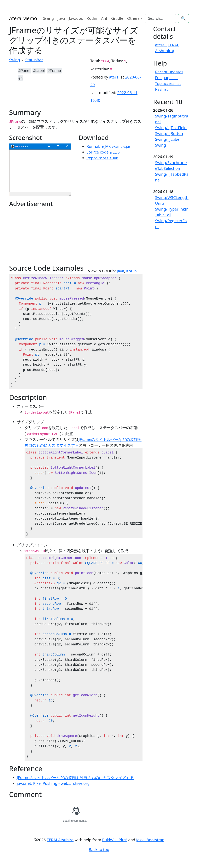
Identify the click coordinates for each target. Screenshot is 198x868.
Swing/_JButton (169, 133)
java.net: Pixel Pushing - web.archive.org (53, 783)
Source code (103, 152)
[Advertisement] (42, 237)
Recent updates (169, 72)
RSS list (162, 89)
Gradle (117, 18)
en (20, 78)
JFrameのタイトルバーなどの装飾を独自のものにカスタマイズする (75, 778)
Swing (48, 18)
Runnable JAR (108, 146)
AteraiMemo (23, 18)
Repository (102, 158)
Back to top (99, 849)
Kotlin (92, 18)
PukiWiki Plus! (115, 840)
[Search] (160, 19)
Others (133, 18)
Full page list (166, 78)
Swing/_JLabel (168, 139)
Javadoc (76, 18)
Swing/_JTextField (171, 128)
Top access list (168, 83)
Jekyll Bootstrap (150, 840)
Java (61, 18)
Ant (104, 18)
